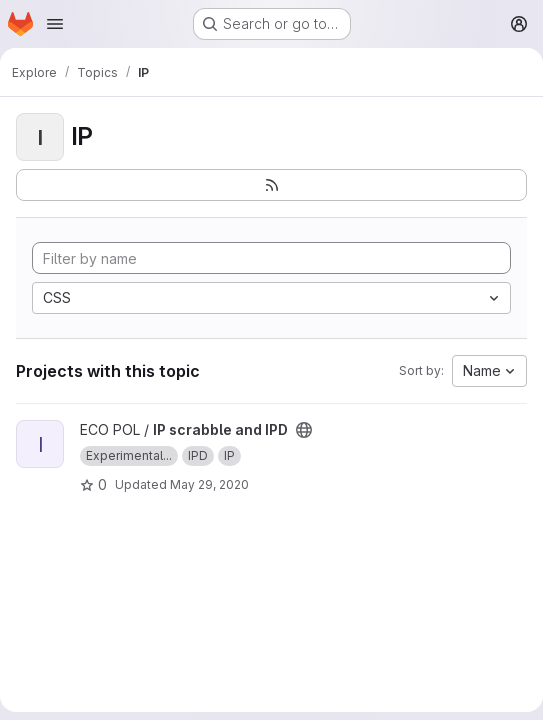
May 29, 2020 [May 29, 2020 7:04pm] (209, 484)
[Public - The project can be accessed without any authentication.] (304, 430)
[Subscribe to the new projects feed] (271, 185)
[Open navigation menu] (55, 24)
